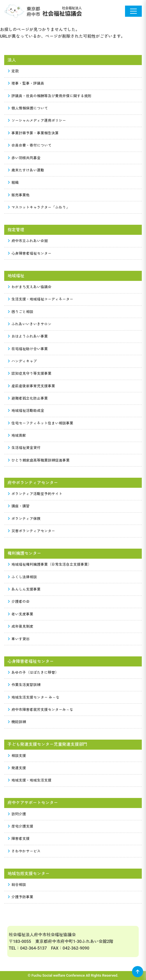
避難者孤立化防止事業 (28, 398)
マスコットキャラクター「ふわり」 (39, 207)
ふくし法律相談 (23, 577)
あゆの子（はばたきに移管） (33, 672)
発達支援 (17, 768)
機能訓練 (17, 722)
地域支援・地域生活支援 (30, 780)
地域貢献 (17, 435)
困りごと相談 (21, 312)
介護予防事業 (21, 897)
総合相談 (17, 885)
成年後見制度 (21, 626)
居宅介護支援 (21, 826)
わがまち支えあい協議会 (30, 287)
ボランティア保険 (24, 519)
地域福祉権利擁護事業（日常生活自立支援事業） (50, 564)
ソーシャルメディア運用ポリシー (37, 120)
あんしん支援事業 (24, 589)
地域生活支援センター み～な (34, 697)
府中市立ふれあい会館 (28, 241)
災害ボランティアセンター (32, 531)
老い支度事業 (21, 614)
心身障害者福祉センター (30, 253)
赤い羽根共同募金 (24, 158)
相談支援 (17, 756)
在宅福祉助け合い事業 (28, 349)
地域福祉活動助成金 (26, 411)
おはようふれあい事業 (28, 336)
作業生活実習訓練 (24, 685)
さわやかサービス (24, 851)
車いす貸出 (19, 639)
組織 (13, 182)
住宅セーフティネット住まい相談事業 (41, 423)
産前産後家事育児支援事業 (32, 386)
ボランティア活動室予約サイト (35, 494)
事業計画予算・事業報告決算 (33, 133)
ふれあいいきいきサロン (30, 324)
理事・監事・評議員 (26, 83)
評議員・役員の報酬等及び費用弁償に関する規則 (50, 96)
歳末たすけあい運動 (26, 170)
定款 (13, 71)
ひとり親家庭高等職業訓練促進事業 (39, 460)
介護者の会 (19, 602)
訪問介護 (17, 814)
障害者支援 (19, 839)
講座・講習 (19, 506)
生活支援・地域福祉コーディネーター (41, 299)
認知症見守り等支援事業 (30, 373)
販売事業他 (19, 195)
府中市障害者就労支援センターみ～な (41, 710)
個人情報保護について (28, 108)
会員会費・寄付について (30, 145)
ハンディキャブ (23, 361)
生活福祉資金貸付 (24, 448)
